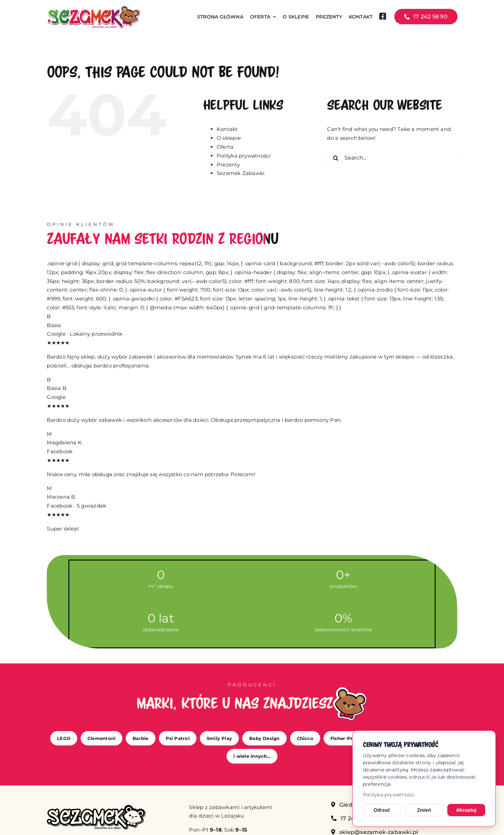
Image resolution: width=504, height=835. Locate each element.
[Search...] (392, 158)
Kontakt (227, 129)
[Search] (336, 158)
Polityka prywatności (389, 795)
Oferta (225, 147)
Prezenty (228, 165)
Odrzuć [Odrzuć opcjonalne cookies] (382, 810)
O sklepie (229, 138)
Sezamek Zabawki (241, 173)
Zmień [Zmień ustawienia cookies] (424, 810)
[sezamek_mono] (96, 807)
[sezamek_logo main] (93, 8)
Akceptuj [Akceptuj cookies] (466, 810)
